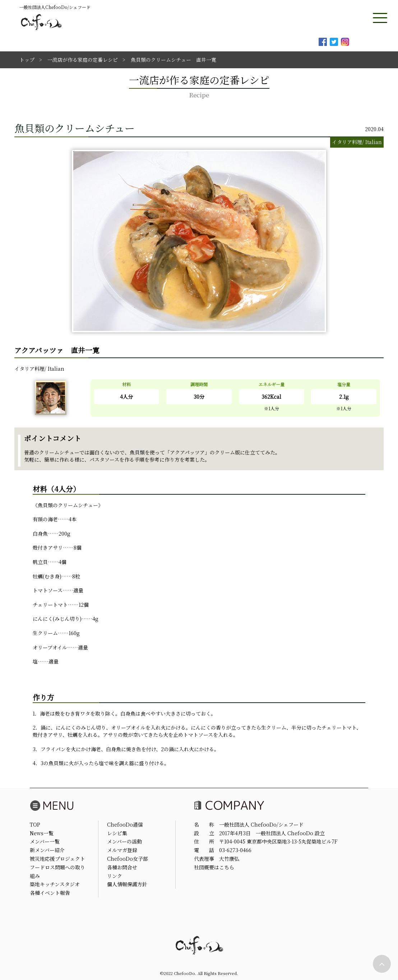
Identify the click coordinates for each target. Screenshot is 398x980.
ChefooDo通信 (125, 824)
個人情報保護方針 (127, 884)
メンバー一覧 (45, 841)
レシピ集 (117, 833)
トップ (27, 60)
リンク (115, 876)
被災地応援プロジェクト (57, 859)
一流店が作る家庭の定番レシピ (83, 60)
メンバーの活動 (124, 841)
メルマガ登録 (122, 850)
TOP (35, 824)
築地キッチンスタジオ (55, 884)
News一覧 (42, 833)
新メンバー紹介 (47, 850)
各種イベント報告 (50, 893)
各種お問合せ (122, 867)
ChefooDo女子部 (128, 859)
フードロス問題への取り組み (57, 872)
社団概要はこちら (214, 867)
